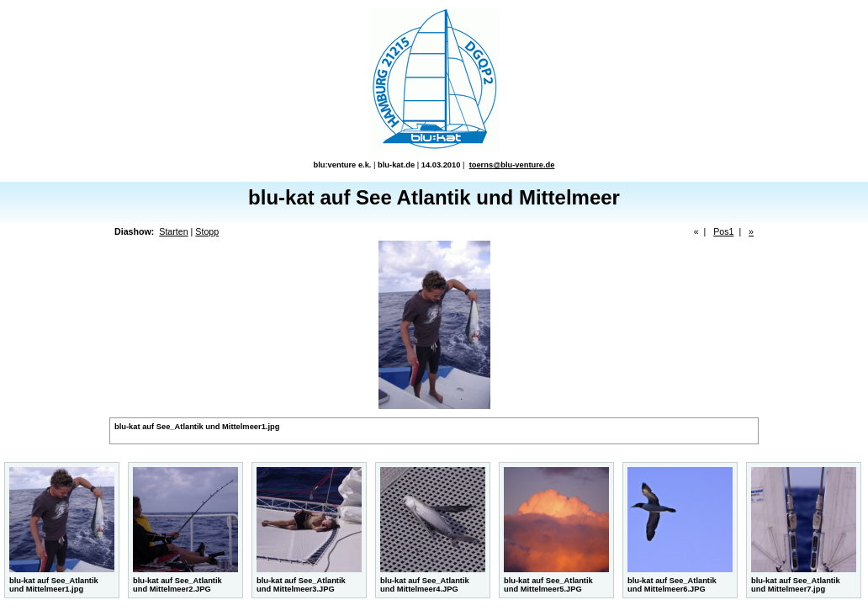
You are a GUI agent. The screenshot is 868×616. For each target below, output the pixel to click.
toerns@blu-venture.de (512, 165)
